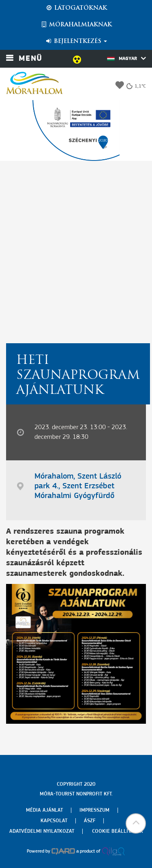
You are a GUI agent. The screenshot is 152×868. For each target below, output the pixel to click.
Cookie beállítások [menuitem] (118, 831)
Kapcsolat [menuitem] (54, 821)
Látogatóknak (76, 8)
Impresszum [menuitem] (94, 810)
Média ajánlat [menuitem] (44, 810)
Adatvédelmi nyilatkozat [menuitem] (42, 831)
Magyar (126, 58)
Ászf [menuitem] (90, 821)
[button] (136, 823)
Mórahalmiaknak (76, 25)
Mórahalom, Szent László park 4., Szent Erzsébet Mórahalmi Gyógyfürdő (78, 486)
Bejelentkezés (76, 41)
